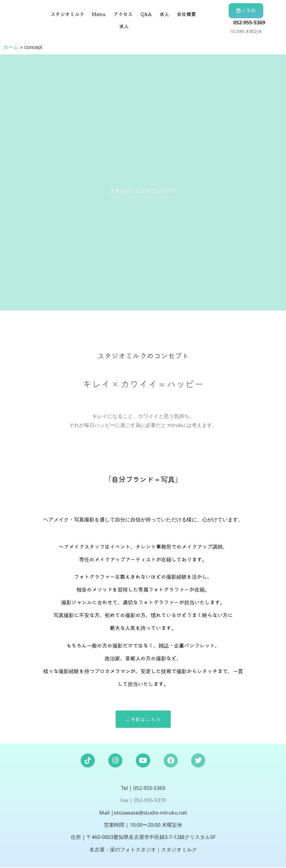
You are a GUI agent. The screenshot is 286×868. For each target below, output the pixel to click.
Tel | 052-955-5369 (143, 788)
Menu (99, 14)
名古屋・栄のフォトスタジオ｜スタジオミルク (143, 850)
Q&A (146, 14)
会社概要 (186, 14)
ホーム (11, 47)
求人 (164, 14)
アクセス (123, 14)
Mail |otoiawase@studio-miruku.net (143, 813)
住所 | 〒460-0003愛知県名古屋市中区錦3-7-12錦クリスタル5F (143, 838)
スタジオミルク (67, 14)
